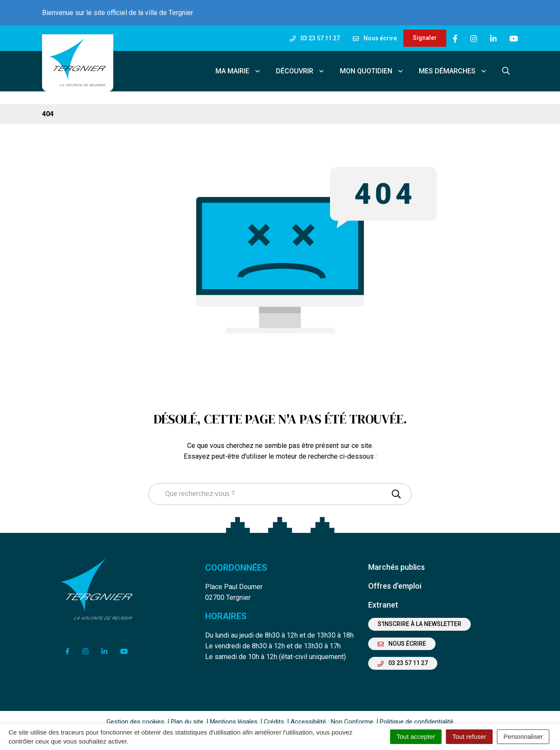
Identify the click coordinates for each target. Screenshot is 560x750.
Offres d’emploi (395, 580)
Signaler (425, 38)
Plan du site (187, 716)
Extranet (383, 599)
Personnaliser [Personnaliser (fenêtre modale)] (523, 736)
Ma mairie (238, 68)
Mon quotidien (372, 68)
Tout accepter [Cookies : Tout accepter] (416, 736)
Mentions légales (234, 716)
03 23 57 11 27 (403, 657)
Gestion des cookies (135, 716)
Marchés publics (397, 561)
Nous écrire (402, 638)
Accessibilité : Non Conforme (332, 716)
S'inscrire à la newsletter (419, 618)
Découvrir (300, 68)
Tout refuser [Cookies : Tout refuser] (469, 736)
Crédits (274, 716)
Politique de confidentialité (417, 716)
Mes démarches (453, 68)
